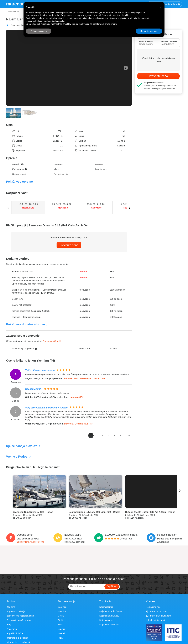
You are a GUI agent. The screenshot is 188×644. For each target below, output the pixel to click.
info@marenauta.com (158, 616)
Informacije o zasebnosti (19, 642)
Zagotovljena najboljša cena (31, 542)
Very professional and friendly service (46, 408)
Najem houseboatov (109, 625)
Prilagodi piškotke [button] (39, 31)
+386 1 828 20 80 (156, 611)
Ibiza (60, 638)
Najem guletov (106, 620)
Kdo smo (11, 607)
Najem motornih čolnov (111, 611)
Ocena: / (119, 539)
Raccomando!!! (34, 389)
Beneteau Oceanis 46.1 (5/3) (79, 424)
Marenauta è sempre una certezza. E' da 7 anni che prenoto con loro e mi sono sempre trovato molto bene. (78, 374)
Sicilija (61, 620)
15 (129, 436)
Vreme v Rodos (19, 457)
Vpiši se (112, 586)
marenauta (18, 4)
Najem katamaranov (109, 616)
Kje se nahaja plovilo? (23, 446)
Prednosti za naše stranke (19, 620)
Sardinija (62, 607)
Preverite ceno (69, 245)
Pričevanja (12, 629)
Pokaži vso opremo (20, 182)
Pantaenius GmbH (52, 341)
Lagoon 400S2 (76, 397)
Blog (9, 625)
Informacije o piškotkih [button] (119, 15)
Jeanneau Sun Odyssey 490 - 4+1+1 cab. (84, 378)
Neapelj (62, 633)
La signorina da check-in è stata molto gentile (47, 393)
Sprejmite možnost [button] (149, 31)
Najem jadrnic (106, 607)
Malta (61, 625)
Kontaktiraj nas (153, 607)
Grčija (61, 616)
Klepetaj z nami (155, 620)
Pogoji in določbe (15, 633)
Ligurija (61, 629)
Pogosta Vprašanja (16, 611)
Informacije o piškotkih (17, 638)
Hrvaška (62, 611)
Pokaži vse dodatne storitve (27, 324)
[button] (161, 7)
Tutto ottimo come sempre (40, 370)
